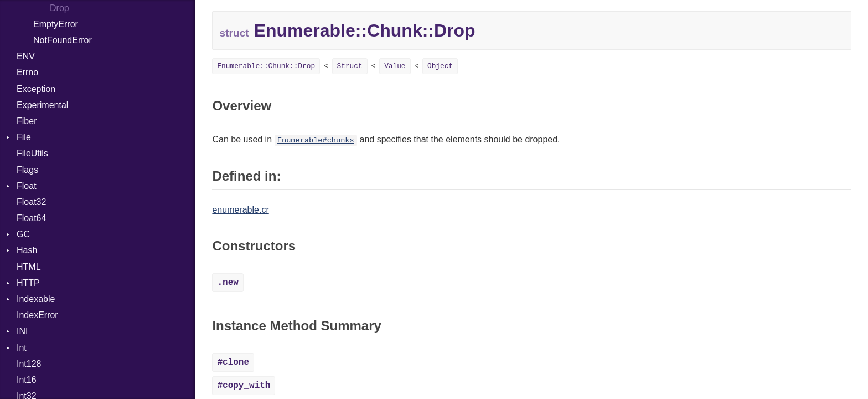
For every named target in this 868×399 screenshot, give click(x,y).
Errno (27, 72)
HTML (29, 267)
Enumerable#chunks (316, 140)
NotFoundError (63, 40)
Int (22, 348)
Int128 (29, 364)
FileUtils (32, 153)
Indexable (36, 299)
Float (27, 186)
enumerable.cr (240, 210)
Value (395, 66)
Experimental (42, 105)
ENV (26, 56)
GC (23, 234)
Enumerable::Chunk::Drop (266, 66)
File (24, 137)
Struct (350, 66)
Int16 (27, 380)
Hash (27, 250)
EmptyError (56, 24)
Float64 (31, 218)
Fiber (27, 121)
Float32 (31, 202)
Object (440, 66)
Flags (27, 170)
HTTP (28, 283)
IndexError (37, 315)
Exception (36, 89)
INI (22, 331)
